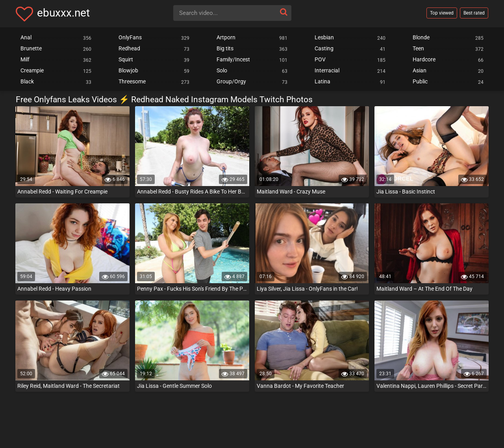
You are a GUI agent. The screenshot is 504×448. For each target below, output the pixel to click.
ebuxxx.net (63, 13)
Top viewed (442, 13)
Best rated (474, 13)
